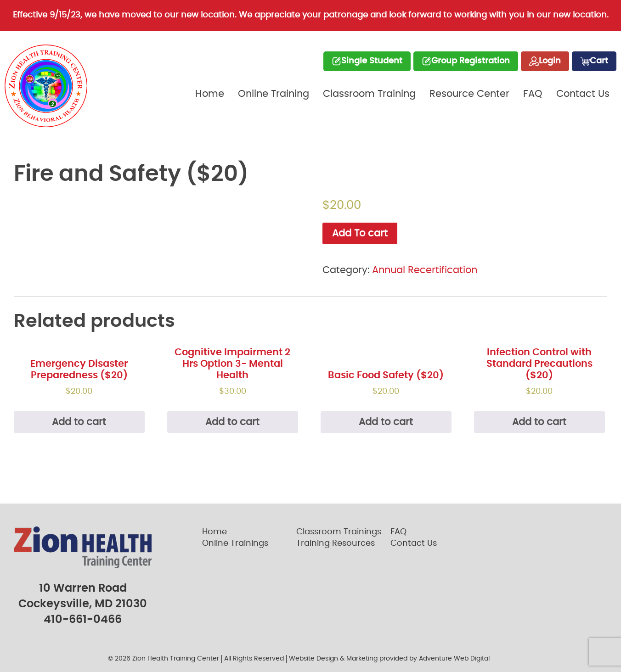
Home (210, 94)
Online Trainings (235, 543)
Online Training (274, 94)
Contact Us (583, 94)
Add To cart (360, 233)
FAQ (533, 94)
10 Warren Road (83, 588)
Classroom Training (369, 94)
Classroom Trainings (339, 532)
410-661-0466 (83, 620)
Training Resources (336, 543)
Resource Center (469, 94)
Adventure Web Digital (454, 659)
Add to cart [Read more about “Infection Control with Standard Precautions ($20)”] (539, 422)
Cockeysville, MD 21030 (83, 604)
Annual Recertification (425, 270)
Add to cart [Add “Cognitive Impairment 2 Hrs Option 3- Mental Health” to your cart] (232, 422)
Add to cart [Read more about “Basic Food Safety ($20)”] (386, 422)
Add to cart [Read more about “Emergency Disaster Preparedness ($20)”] (79, 422)
